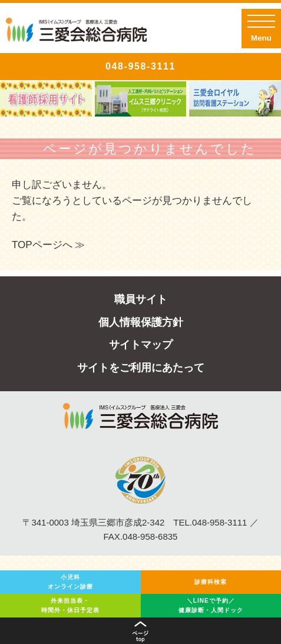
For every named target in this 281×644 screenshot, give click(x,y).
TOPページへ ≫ (48, 245)
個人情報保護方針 (141, 322)
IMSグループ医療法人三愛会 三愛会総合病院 (76, 33)
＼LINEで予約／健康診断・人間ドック (211, 605)
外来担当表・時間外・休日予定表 (70, 605)
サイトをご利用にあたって (141, 368)
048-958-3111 (140, 66)
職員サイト (141, 299)
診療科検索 (211, 582)
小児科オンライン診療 (70, 582)
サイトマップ (141, 345)
